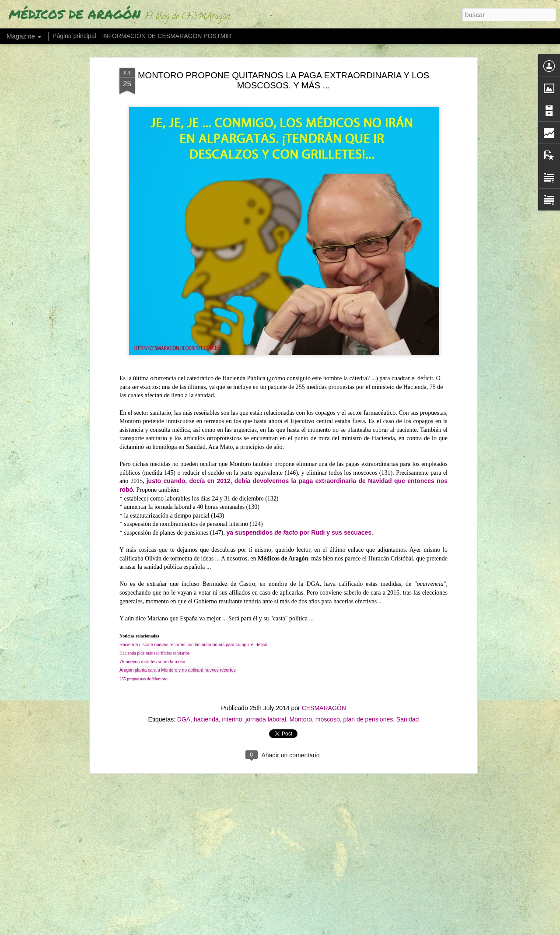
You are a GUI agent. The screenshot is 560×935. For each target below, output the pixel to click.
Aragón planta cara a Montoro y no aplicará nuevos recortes (178, 665)
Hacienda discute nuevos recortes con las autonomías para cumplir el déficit (193, 640)
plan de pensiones (368, 714)
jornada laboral (266, 714)
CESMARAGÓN (324, 703)
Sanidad (408, 714)
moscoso (328, 714)
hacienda (206, 714)
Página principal (74, 36)
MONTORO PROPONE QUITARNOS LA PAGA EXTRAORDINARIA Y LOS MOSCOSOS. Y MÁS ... (283, 75)
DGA (184, 714)
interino (232, 714)
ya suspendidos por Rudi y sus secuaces (299, 528)
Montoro (301, 714)
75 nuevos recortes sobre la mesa (152, 657)
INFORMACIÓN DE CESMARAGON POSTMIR (167, 36)
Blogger (345, 930)
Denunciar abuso (374, 930)
